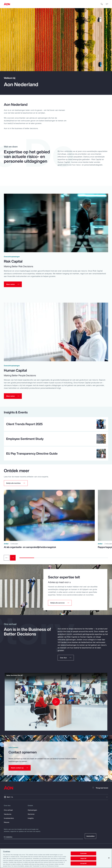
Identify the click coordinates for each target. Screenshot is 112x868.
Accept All (83, 863)
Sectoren (31, 816)
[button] (16, 485)
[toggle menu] (107, 4)
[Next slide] (13, 559)
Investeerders (9, 820)
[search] (102, 4)
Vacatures (8, 816)
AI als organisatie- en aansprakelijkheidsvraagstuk (30, 549)
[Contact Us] (20, 769)
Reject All (83, 858)
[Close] (109, 858)
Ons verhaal (8, 811)
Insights (31, 820)
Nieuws (7, 824)
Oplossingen (32, 811)
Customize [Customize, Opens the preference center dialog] (83, 853)
